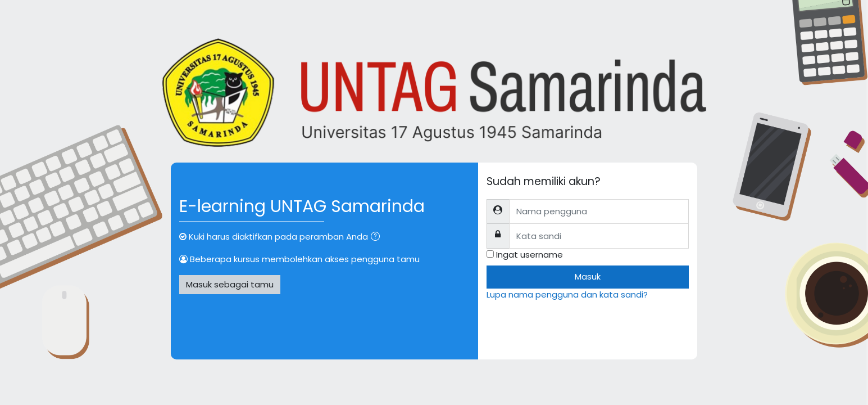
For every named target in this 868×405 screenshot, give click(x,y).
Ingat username (530, 255)
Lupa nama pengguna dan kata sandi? (567, 294)
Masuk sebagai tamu (230, 284)
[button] (378, 238)
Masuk (588, 276)
